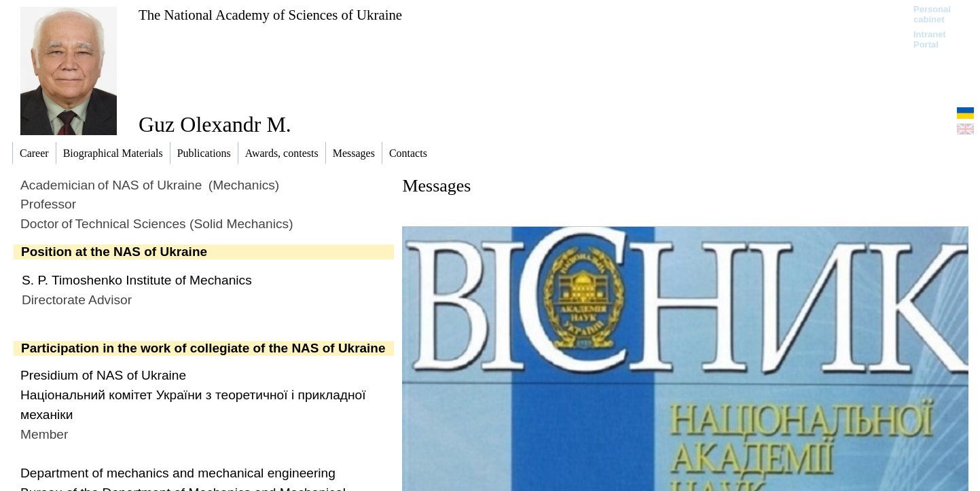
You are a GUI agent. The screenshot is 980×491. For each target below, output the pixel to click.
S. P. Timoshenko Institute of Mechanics (137, 280)
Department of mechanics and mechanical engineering (178, 473)
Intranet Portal (930, 39)
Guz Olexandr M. (215, 124)
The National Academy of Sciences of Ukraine (270, 15)
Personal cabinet (932, 14)
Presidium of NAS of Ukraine (103, 375)
